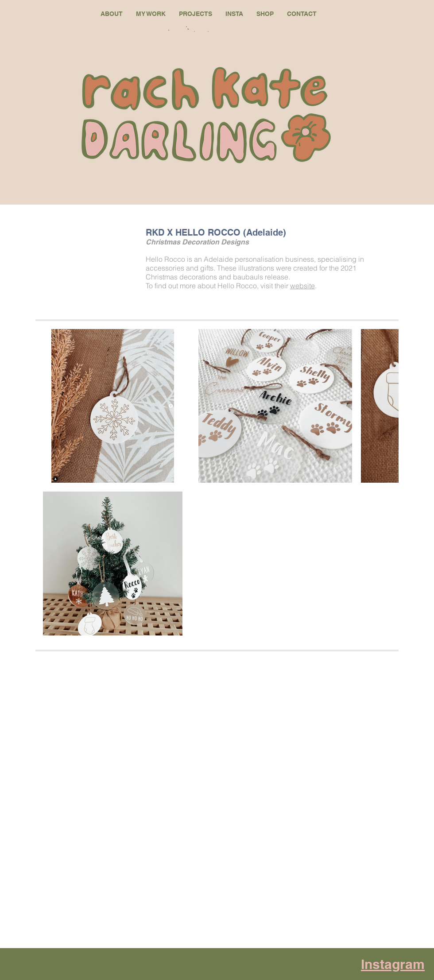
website (302, 286)
